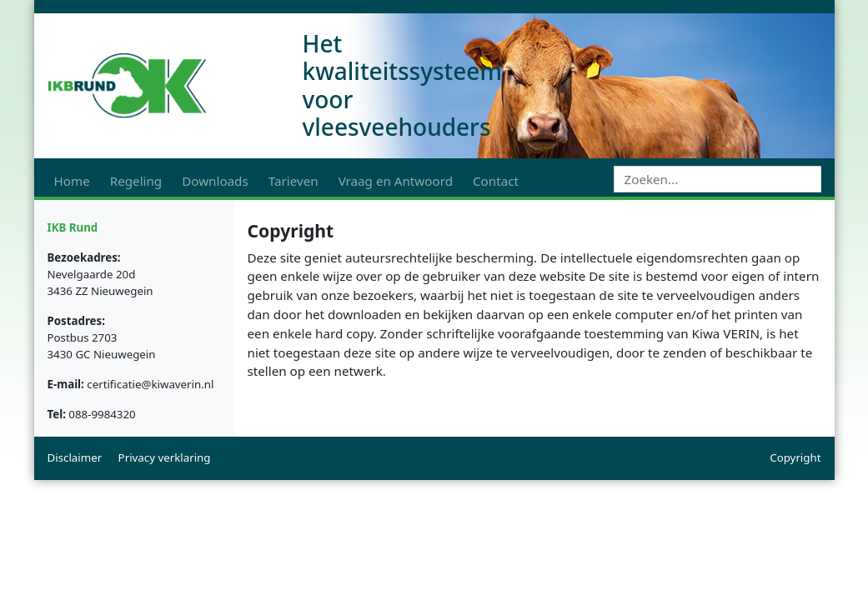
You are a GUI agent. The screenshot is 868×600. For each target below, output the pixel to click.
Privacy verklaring (165, 457)
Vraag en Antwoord (396, 181)
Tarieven (294, 181)
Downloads (215, 181)
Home (72, 181)
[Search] (717, 180)
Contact (496, 181)
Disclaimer (75, 457)
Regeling (136, 181)
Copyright (795, 457)
